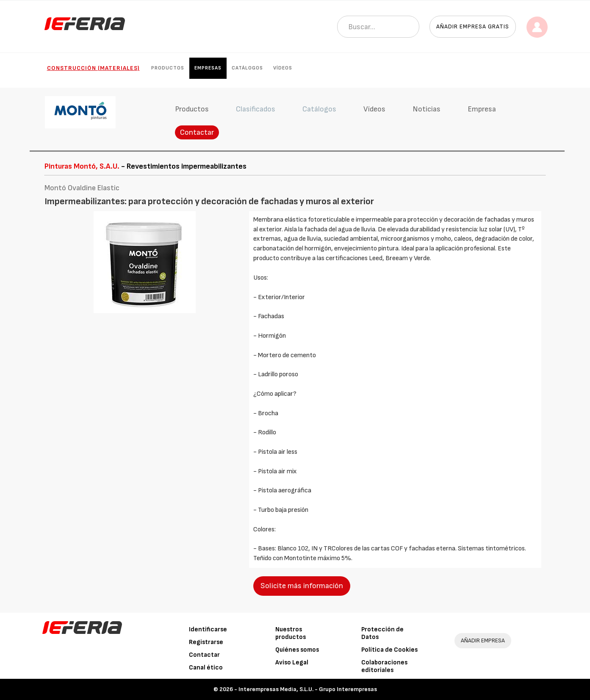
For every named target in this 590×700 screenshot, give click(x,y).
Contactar (197, 132)
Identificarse (208, 629)
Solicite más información (302, 586)
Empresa (482, 109)
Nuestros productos (291, 633)
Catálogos (247, 68)
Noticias (427, 109)
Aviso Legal (292, 662)
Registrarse (206, 642)
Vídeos (283, 68)
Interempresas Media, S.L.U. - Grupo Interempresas (308, 689)
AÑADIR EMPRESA (483, 640)
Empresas (208, 68)
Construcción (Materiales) (93, 68)
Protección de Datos (382, 633)
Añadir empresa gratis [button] (473, 26)
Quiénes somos (297, 650)
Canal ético (206, 668)
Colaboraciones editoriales (384, 666)
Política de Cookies (389, 650)
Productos (168, 68)
